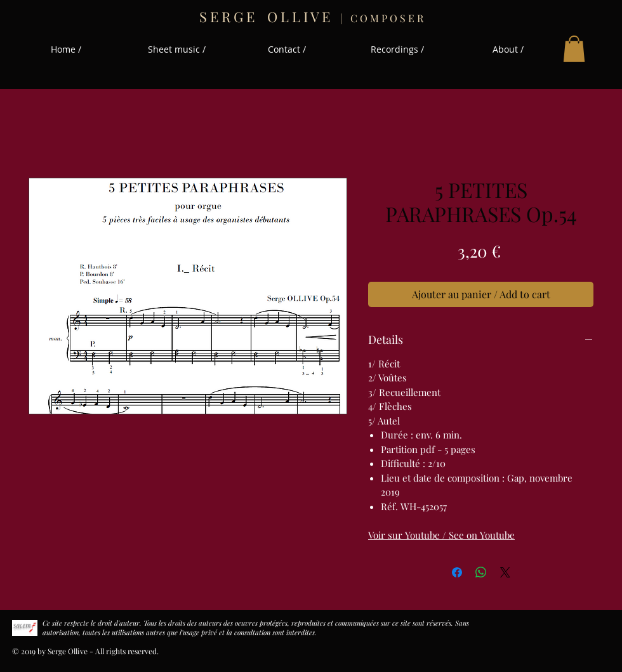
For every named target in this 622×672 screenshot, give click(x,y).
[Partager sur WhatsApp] (481, 572)
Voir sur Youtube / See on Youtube (441, 535)
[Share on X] (505, 572)
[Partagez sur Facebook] (457, 572)
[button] (574, 49)
